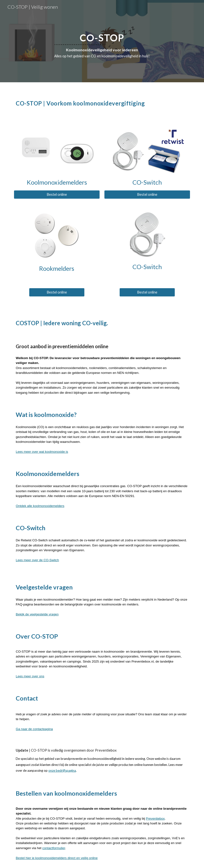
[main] (102, 41)
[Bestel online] (57, 194)
